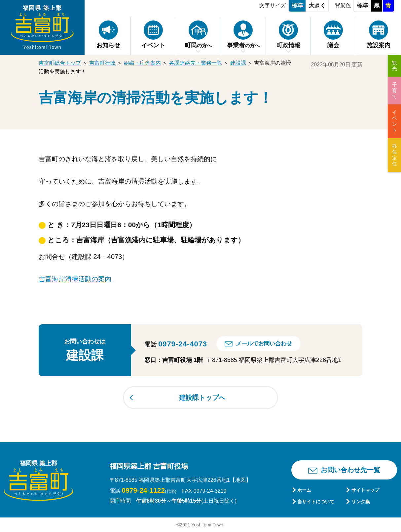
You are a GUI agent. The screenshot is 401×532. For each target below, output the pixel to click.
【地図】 (240, 480)
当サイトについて (316, 502)
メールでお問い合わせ (264, 344)
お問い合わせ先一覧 (350, 470)
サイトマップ (365, 490)
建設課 (238, 63)
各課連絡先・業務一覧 (196, 63)
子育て (395, 90)
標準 (297, 5)
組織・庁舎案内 (142, 63)
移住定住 (395, 155)
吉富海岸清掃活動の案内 (75, 279)
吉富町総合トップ (60, 63)
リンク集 (361, 502)
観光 (395, 66)
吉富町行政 (102, 63)
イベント (395, 121)
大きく (317, 5)
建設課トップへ (202, 398)
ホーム (304, 490)
